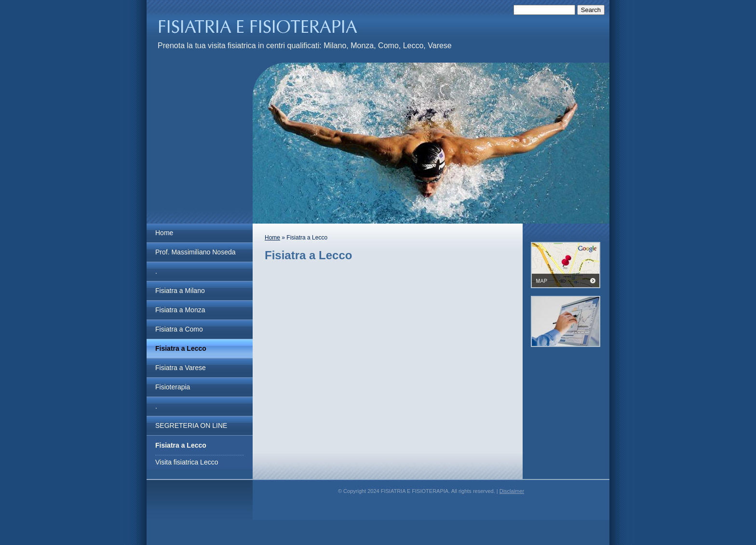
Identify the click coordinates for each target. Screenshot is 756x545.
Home (164, 233)
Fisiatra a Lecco (181, 348)
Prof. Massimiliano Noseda (196, 252)
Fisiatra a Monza (180, 310)
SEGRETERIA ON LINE (191, 425)
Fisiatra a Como (179, 329)
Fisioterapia (173, 387)
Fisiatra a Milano (180, 291)
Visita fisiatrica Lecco (187, 462)
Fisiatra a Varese (181, 368)
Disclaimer (512, 491)
